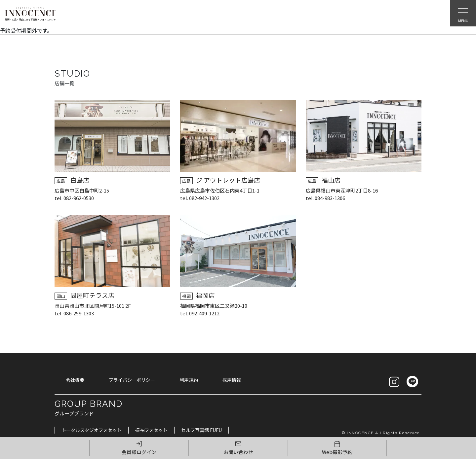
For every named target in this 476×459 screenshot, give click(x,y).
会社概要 (75, 380)
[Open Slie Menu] (463, 13)
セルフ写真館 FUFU (201, 430)
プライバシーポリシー (132, 380)
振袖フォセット (151, 430)
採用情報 (232, 380)
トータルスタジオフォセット (92, 430)
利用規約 (189, 380)
